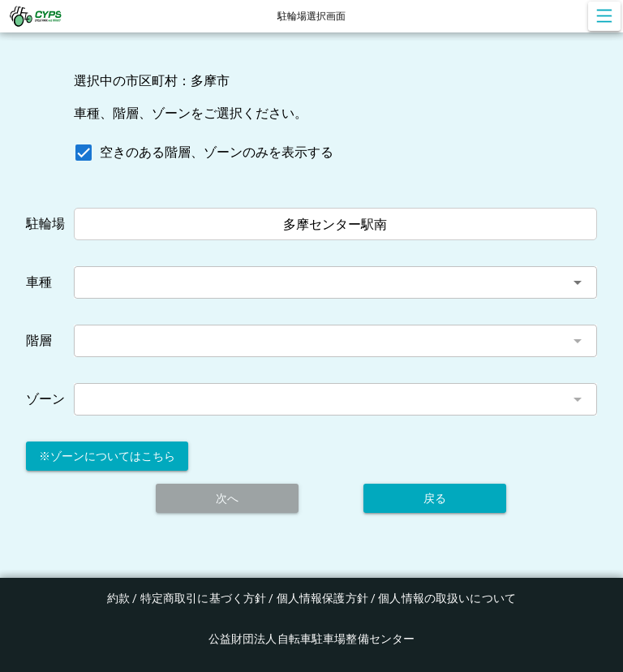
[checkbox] (200, 153)
